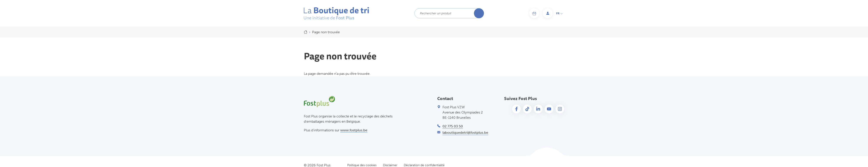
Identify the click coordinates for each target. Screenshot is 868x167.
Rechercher (479, 13)
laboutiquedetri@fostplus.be (465, 133)
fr (560, 13)
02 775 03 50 (453, 126)
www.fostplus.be (354, 130)
